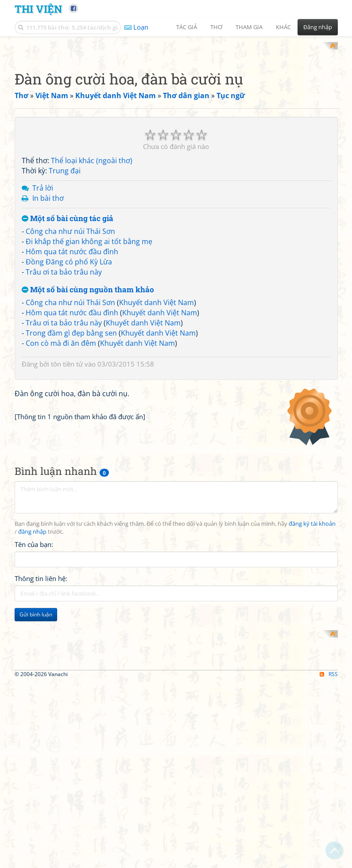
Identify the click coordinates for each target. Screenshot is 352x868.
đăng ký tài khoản (312, 763)
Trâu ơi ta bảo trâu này (64, 387)
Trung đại (65, 287)
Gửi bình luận (36, 854)
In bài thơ (48, 314)
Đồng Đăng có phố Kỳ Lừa (69, 377)
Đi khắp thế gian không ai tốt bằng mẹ (89, 357)
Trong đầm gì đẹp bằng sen (71, 448)
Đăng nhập (318, 27)
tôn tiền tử (67, 480)
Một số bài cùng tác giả (68, 334)
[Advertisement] (176, 104)
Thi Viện (38, 9)
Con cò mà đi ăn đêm (61, 459)
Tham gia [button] (249, 27)
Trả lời (43, 303)
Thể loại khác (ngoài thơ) (92, 276)
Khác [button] (283, 27)
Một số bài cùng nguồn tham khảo (88, 405)
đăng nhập (32, 771)
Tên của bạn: (34, 784)
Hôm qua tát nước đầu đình (72, 367)
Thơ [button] (216, 27)
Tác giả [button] (187, 27)
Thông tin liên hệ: (41, 818)
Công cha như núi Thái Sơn (70, 347)
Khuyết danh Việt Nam (157, 418)
